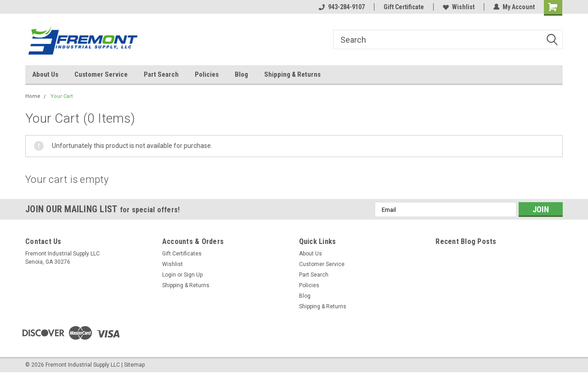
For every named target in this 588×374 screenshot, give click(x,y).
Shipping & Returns (292, 74)
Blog (241, 74)
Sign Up (193, 275)
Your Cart (62, 96)
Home (33, 96)
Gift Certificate (404, 7)
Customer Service (101, 74)
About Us (45, 74)
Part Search (161, 74)
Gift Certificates (182, 254)
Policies (207, 74)
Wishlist (459, 7)
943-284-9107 (342, 7)
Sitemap (134, 365)
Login (169, 275)
